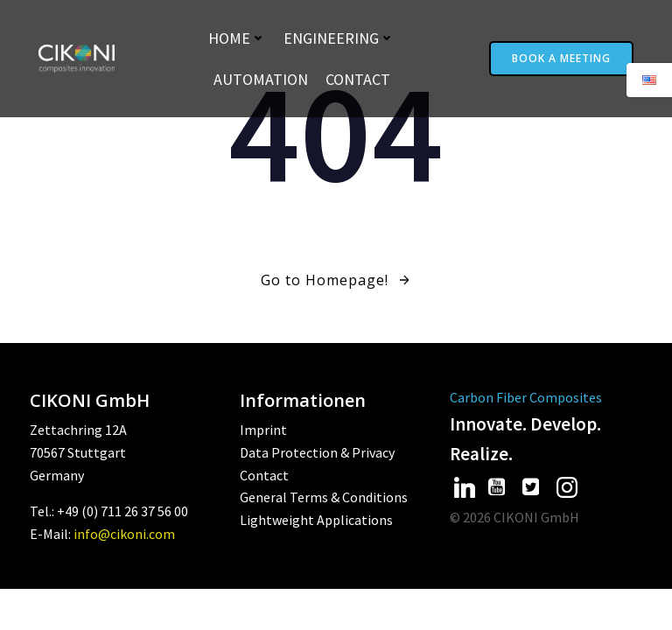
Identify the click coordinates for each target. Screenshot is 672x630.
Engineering (339, 38)
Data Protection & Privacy (317, 452)
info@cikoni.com (124, 534)
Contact (358, 79)
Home (237, 38)
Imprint (263, 430)
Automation (261, 79)
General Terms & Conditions (324, 497)
